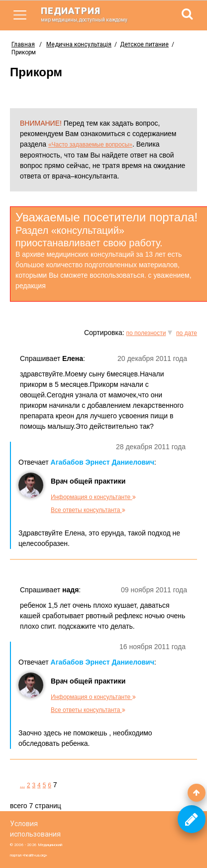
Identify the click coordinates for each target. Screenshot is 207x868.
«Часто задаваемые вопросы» (90, 145)
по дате (187, 333)
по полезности (146, 333)
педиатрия (91, 14)
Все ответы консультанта (88, 510)
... (22, 785)
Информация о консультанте (93, 497)
